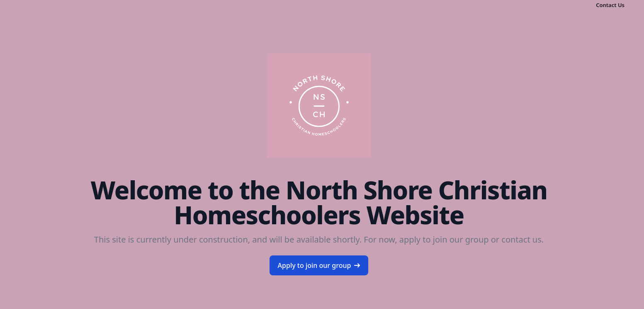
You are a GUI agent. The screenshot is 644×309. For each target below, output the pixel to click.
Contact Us (610, 5)
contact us (521, 239)
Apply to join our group (319, 265)
